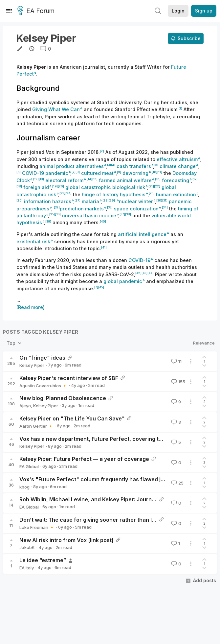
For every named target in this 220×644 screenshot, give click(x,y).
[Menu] (9, 11)
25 (177, 483)
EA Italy (27, 568)
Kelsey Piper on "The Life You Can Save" (72, 418)
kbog (24, 487)
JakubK (27, 547)
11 (176, 361)
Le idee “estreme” (43, 560)
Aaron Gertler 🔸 (36, 426)
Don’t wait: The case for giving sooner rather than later (91, 520)
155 (178, 382)
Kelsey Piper (32, 365)
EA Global (29, 466)
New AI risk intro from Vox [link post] (66, 540)
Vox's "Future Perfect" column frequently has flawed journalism (103, 479)
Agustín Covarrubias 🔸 (43, 386)
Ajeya (25, 406)
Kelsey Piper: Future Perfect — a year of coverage (84, 459)
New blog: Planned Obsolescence (63, 398)
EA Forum (37, 11)
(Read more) (31, 307)
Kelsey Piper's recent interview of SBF (69, 378)
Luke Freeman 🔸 (37, 527)
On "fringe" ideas (42, 358)
